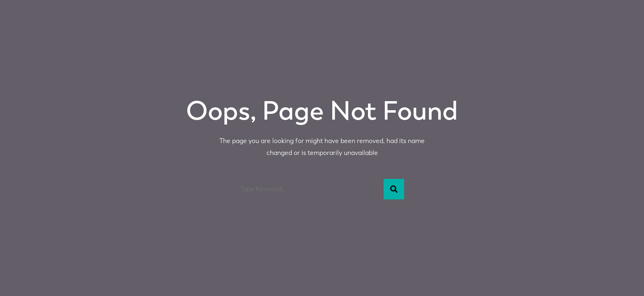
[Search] (394, 189)
